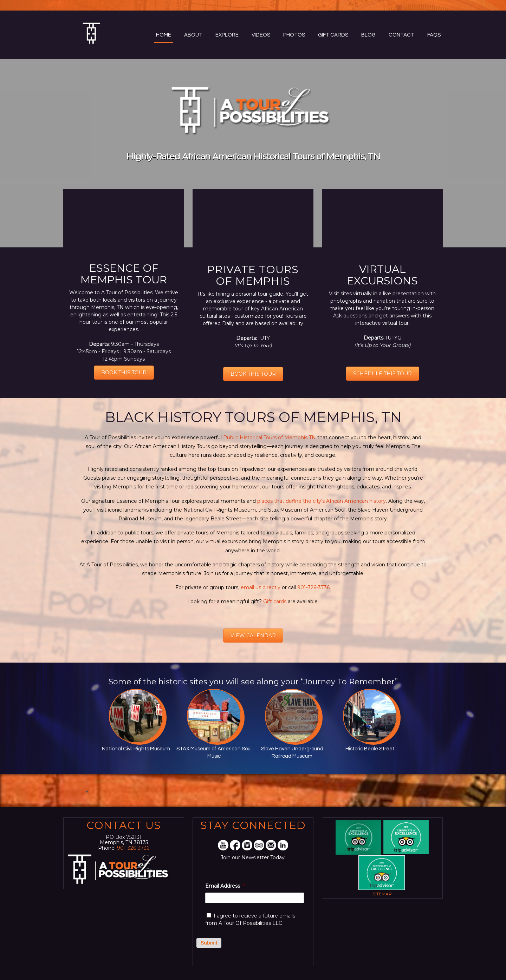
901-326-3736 (313, 587)
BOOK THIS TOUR (124, 373)
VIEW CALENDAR (253, 636)
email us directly (261, 587)
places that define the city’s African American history (322, 501)
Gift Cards (333, 35)
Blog (368, 35)
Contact (401, 35)
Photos (294, 35)
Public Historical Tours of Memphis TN (269, 438)
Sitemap (382, 894)
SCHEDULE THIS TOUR (382, 374)
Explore (227, 35)
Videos (261, 35)
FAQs (434, 35)
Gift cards (274, 601)
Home (164, 35)
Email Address (225, 886)
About (193, 35)
